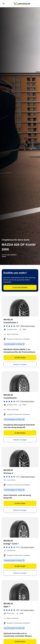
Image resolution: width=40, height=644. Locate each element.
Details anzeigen (20, 364)
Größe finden (20, 358)
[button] (19, 326)
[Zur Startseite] (22, 4)
